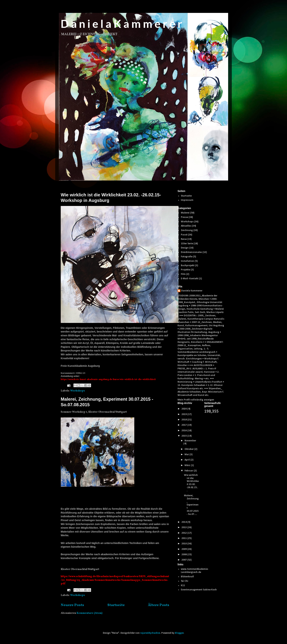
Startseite (116, 605)
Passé (184, 235)
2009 (184, 549)
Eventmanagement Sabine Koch (199, 590)
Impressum (187, 200)
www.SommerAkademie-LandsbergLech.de (195, 571)
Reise (184, 239)
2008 (184, 555)
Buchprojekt (188, 266)
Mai (187, 455)
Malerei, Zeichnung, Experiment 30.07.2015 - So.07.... (191, 505)
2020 (184, 409)
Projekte (186, 270)
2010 (184, 544)
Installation (187, 261)
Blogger (179, 633)
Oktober (189, 449)
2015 (184, 436)
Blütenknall (187, 577)
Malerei (185, 213)
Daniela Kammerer (192, 291)
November (190, 441)
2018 (184, 420)
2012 (184, 533)
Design (185, 248)
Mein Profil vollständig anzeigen (196, 400)
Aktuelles (186, 226)
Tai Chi (185, 581)
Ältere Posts (159, 605)
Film (183, 274)
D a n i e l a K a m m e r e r (121, 24)
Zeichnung (187, 230)
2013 (184, 527)
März (188, 465)
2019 (184, 414)
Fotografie (187, 257)
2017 (184, 425)
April (187, 460)
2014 (184, 522)
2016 (184, 431)
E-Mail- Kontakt (190, 279)
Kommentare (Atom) (90, 613)
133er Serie (187, 244)
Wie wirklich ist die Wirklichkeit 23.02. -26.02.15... (191, 483)
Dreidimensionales (191, 252)
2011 (184, 538)
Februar (189, 471)
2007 (184, 560)
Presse (184, 217)
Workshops (78, 391)
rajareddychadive (150, 633)
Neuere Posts (72, 605)
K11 (183, 586)
